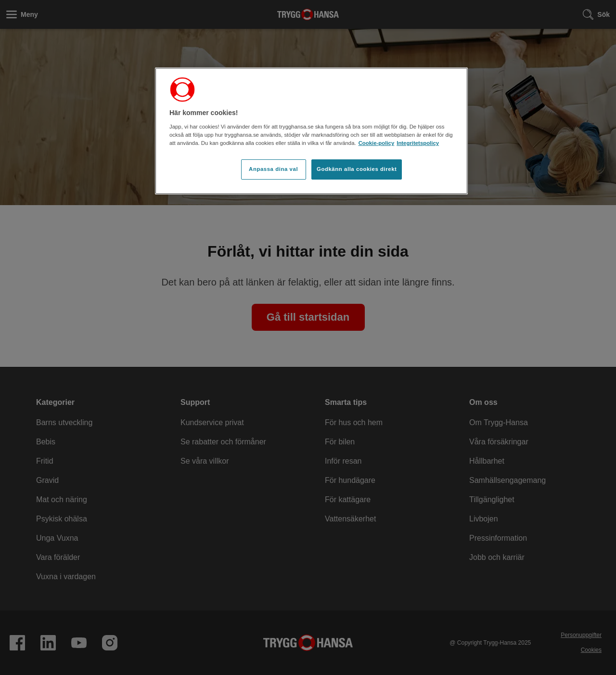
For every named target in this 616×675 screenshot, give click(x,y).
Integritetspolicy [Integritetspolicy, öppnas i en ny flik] (418, 143)
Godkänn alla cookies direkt (357, 169)
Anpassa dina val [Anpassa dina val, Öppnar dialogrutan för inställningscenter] (273, 169)
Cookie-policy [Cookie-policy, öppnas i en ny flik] (377, 143)
